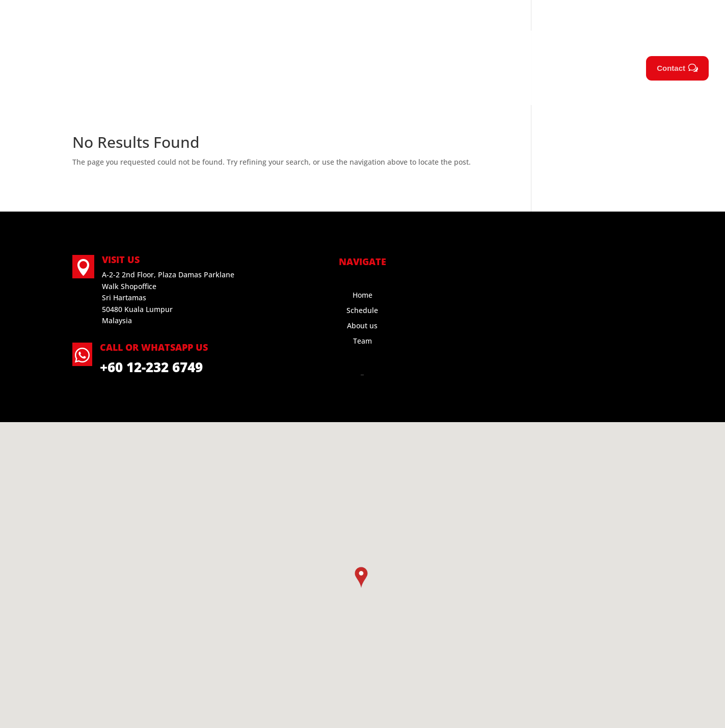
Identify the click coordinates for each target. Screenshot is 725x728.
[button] (361, 577)
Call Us (95, 16)
